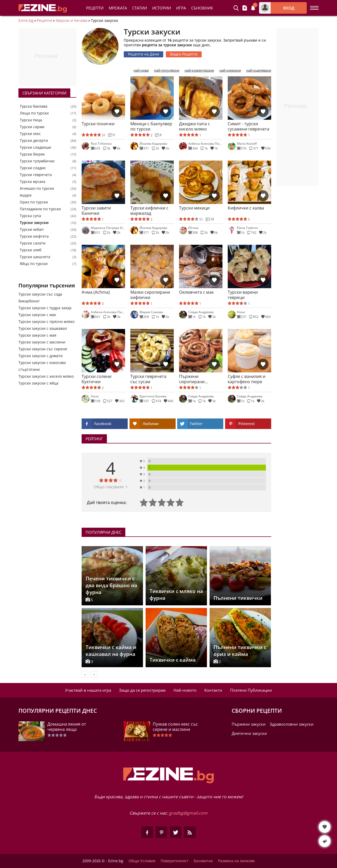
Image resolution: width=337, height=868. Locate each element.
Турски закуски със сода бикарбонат (40, 298)
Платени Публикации (251, 690)
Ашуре (26, 195)
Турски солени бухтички (96, 379)
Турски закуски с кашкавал (43, 328)
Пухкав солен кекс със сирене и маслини (175, 727)
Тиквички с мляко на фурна (176, 595)
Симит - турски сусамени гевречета (249, 126)
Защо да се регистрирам (142, 690)
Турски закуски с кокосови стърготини (42, 366)
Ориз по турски (34, 202)
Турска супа (30, 216)
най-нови (141, 70)
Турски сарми (32, 127)
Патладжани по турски (40, 209)
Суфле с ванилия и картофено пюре (247, 379)
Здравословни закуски (292, 724)
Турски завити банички (96, 211)
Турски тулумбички (37, 161)
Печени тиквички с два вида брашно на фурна (111, 585)
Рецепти (95, 8)
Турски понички (98, 124)
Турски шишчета (35, 257)
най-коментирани (199, 70)
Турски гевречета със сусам (148, 379)
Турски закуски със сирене (43, 349)
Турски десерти (34, 141)
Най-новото (185, 690)
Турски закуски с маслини (42, 342)
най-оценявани (259, 70)
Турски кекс (30, 134)
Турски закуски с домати (41, 356)
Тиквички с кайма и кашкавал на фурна (111, 651)
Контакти (213, 690)
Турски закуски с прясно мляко (46, 321)
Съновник (202, 8)
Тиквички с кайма (173, 660)
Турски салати (33, 243)
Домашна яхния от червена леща (67, 727)
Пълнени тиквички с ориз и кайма (240, 651)
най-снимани (230, 70)
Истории (162, 8)
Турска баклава (34, 106)
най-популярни (167, 70)
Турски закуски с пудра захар (45, 308)
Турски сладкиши (35, 147)
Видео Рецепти (184, 54)
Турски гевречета (36, 175)
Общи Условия (142, 861)
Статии (140, 8)
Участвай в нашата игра (88, 690)
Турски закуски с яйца (38, 383)
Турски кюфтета (34, 236)
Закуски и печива (71, 21)
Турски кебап (32, 230)
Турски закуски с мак (37, 315)
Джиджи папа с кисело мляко (195, 126)
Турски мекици (194, 208)
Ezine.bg (26, 21)
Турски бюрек (32, 154)
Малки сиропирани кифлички (150, 295)
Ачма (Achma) (96, 292)
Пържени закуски (249, 724)
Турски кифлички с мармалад (149, 211)
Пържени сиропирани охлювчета (192, 379)
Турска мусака (33, 182)
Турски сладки (33, 168)
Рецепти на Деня (143, 54)
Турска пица (31, 120)
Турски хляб (31, 250)
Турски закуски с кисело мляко (46, 376)
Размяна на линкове (236, 861)
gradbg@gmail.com (188, 813)
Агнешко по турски (37, 188)
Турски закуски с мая (37, 335)
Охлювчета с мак (196, 292)
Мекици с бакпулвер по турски (151, 126)
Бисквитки (203, 861)
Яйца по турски (34, 264)
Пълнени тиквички (238, 598)
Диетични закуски (249, 733)
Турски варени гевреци (243, 295)
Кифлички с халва (246, 208)
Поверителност (175, 861)
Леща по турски (34, 113)
